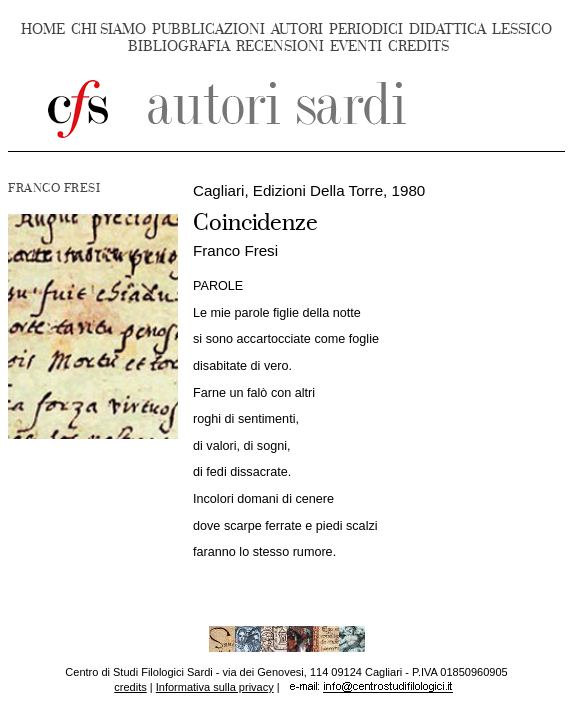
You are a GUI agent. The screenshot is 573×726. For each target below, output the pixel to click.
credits (130, 687)
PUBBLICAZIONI (208, 29)
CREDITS (418, 46)
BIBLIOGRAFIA (179, 46)
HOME (43, 29)
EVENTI (356, 46)
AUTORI (297, 29)
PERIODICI (366, 29)
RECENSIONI (280, 46)
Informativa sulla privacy (215, 687)
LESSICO (522, 29)
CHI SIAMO (108, 29)
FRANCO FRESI (54, 188)
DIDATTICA (447, 29)
